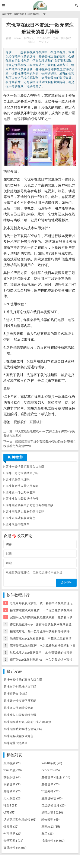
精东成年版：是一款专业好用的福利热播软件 (40, 631)
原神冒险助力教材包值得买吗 (25, 512)
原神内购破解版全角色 (20, 518)
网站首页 (19, 14)
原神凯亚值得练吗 (17, 479)
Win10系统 (52, 763)
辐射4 (10, 805)
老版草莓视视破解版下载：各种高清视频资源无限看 (44, 603)
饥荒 (9, 812)
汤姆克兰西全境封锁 (20, 820)
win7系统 (13, 770)
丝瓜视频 (12, 763)
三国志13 (51, 827)
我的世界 (12, 784)
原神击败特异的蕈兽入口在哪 (25, 467)
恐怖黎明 (50, 820)
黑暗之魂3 (52, 812)
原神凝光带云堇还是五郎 (22, 486)
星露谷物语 (52, 798)
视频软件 (20, 422)
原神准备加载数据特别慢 (22, 499)
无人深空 (12, 798)
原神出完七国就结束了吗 (22, 473)
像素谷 (11, 827)
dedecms (51, 770)
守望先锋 (50, 791)
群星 (47, 834)
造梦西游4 (13, 841)
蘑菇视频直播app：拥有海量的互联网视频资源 (41, 624)
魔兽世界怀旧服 (56, 777)
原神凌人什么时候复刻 (20, 492)
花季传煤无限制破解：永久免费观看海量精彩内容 (43, 645)
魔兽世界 (50, 784)
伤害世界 (12, 834)
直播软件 (36, 422)
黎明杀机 (12, 777)
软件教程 (33, 14)
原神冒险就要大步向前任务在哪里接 (29, 505)
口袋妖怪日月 (53, 805)
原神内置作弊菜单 (17, 524)
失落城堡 (12, 791)
